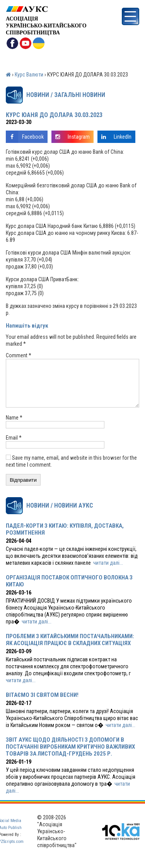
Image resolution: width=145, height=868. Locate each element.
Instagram (71, 137)
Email (14, 447)
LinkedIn (114, 137)
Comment (19, 355)
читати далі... (108, 572)
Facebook (25, 137)
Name (14, 427)
